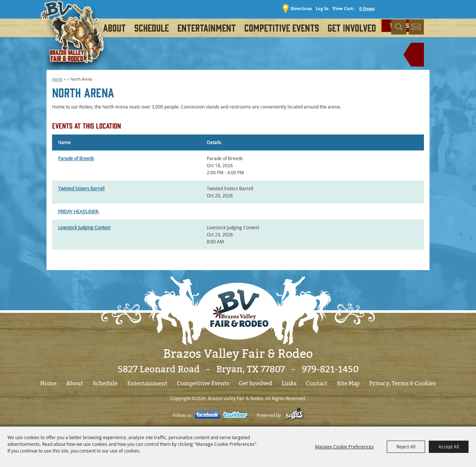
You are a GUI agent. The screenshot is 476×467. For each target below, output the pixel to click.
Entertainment (207, 27)
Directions (299, 8)
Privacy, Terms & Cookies (403, 383)
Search (399, 28)
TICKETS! (404, 8)
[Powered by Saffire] (294, 415)
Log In (320, 8)
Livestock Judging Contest (84, 227)
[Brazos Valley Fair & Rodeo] (75, 39)
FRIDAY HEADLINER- (79, 211)
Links (289, 383)
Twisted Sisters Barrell (81, 188)
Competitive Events (282, 27)
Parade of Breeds (76, 158)
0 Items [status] (365, 8)
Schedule (152, 27)
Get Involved (352, 27)
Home (57, 79)
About (114, 27)
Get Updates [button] (416, 28)
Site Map (348, 383)
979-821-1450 (330, 369)
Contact (317, 383)
